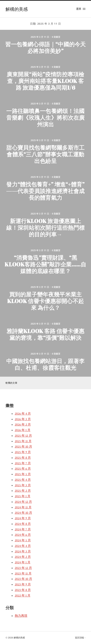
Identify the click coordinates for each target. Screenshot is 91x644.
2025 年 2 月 (23, 491)
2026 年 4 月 (23, 414)
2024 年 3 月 (23, 552)
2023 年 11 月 (23, 574)
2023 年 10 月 (23, 579)
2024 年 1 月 (23, 562)
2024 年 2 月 (23, 557)
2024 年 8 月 (23, 524)
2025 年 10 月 (23, 447)
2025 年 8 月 (23, 458)
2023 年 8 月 (23, 590)
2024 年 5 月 (23, 540)
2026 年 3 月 (23, 419)
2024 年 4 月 (23, 546)
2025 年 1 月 (23, 496)
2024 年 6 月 (23, 535)
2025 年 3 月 (23, 485)
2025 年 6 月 (23, 469)
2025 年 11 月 (23, 441)
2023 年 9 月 (23, 585)
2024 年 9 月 (23, 518)
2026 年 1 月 (23, 430)
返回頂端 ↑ (80, 638)
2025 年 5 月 (23, 474)
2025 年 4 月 (23, 480)
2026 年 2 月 (23, 425)
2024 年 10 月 (23, 513)
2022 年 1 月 (23, 596)
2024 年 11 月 (23, 507)
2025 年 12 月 (23, 436)
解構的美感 (17, 9)
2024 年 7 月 (23, 530)
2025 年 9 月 (23, 452)
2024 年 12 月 (23, 502)
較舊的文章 (11, 383)
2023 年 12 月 (23, 568)
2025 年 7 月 (23, 463)
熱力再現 (21, 616)
